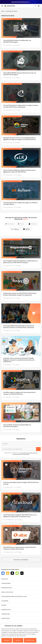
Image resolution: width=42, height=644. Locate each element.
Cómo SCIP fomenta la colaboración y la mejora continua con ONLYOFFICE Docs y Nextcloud (21, 106)
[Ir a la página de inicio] (10, 6)
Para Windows (11, 224)
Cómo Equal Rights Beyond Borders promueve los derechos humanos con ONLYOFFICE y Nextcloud (19, 327)
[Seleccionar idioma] (39, 6)
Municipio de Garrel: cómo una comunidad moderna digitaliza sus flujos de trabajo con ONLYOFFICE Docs (20, 139)
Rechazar (7, 640)
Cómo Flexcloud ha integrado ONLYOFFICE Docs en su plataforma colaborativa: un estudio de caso (20, 516)
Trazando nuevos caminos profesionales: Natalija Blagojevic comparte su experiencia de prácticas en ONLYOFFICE (19, 360)
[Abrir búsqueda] (35, 6)
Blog (3, 11)
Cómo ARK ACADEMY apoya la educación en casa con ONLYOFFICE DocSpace (20, 74)
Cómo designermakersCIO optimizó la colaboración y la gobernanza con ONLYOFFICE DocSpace (20, 262)
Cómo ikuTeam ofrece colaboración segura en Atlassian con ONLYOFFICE (20, 204)
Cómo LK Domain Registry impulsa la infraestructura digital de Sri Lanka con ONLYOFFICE (19, 171)
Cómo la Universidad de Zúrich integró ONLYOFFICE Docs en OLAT (21, 483)
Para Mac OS (34, 224)
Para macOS (12, 573)
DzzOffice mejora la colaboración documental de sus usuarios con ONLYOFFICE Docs (19, 393)
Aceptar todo (30, 640)
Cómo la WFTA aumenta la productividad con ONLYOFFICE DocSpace (17, 426)
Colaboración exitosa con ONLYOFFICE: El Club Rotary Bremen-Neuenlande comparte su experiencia (20, 294)
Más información (21, 636)
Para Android (17, 573)
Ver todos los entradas (21, 560)
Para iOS (22, 573)
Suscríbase (38, 449)
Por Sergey (17, 45)
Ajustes (18, 640)
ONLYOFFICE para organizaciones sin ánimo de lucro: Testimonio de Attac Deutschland (20, 548)
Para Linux (22, 224)
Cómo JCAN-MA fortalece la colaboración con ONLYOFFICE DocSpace (17, 41)
